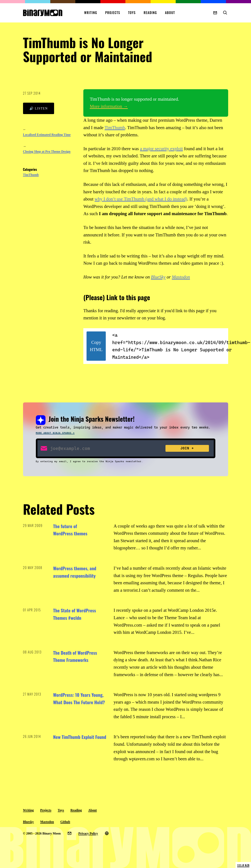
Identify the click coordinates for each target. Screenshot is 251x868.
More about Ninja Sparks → (55, 433)
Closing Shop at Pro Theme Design (47, 151)
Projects (113, 13)
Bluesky (28, 822)
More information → (109, 106)
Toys (132, 13)
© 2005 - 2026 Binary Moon (42, 833)
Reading (150, 13)
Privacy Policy (88, 833)
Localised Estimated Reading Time (47, 135)
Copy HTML (96, 346)
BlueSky (158, 277)
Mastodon (181, 277)
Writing (91, 13)
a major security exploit (161, 149)
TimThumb (31, 175)
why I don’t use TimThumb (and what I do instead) (141, 199)
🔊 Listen (39, 108)
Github (65, 822)
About (170, 13)
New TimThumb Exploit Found (80, 737)
